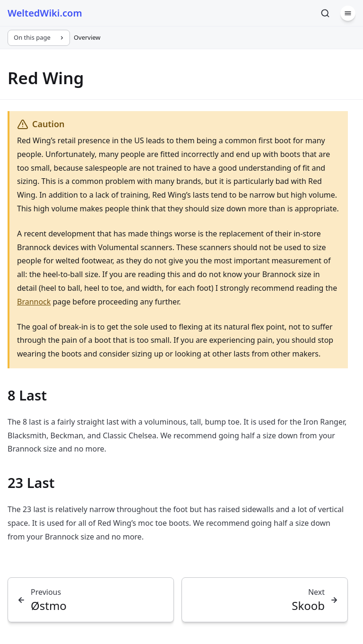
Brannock (34, 302)
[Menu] (348, 13)
